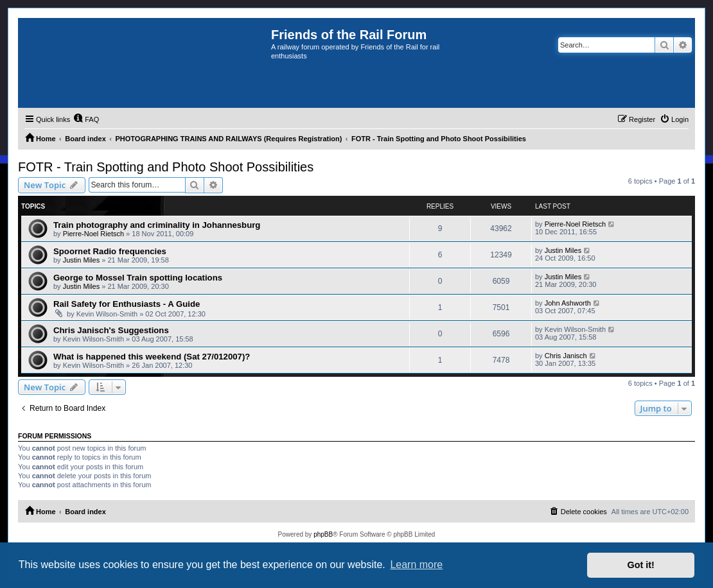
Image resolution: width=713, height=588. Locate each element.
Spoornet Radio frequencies (110, 251)
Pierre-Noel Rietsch (93, 234)
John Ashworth (568, 303)
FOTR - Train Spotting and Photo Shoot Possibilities (166, 167)
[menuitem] (86, 119)
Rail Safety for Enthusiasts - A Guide (127, 304)
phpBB (323, 534)
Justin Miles (81, 260)
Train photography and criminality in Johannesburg (157, 225)
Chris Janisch (566, 356)
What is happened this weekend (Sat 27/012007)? (152, 357)
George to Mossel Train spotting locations (138, 278)
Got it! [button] (641, 565)
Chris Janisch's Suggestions (111, 330)
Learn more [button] (416, 565)
